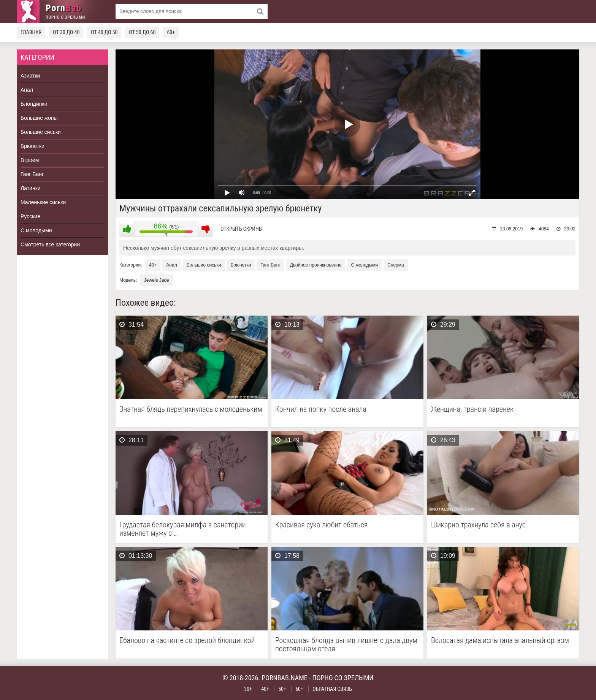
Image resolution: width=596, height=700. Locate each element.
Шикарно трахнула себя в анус (478, 525)
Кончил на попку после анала (321, 409)
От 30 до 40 (66, 32)
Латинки (31, 188)
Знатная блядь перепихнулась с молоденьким (191, 409)
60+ (171, 32)
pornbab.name (285, 678)
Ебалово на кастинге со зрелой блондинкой (187, 640)
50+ (282, 689)
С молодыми (36, 230)
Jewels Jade (157, 280)
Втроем (30, 160)
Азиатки (30, 76)
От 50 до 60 (142, 32)
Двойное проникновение (316, 265)
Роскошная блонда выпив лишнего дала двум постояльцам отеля (346, 644)
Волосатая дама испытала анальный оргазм (500, 640)
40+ (153, 265)
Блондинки (34, 104)
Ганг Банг (32, 174)
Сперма (395, 265)
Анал (27, 90)
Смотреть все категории (50, 244)
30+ (248, 689)
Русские (30, 216)
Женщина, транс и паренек (472, 409)
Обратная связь (332, 689)
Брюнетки (32, 146)
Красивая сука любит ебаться (321, 525)
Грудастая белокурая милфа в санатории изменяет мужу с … (183, 529)
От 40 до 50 (104, 32)
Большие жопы (39, 118)
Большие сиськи (41, 132)
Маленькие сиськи (43, 202)
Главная (31, 32)
